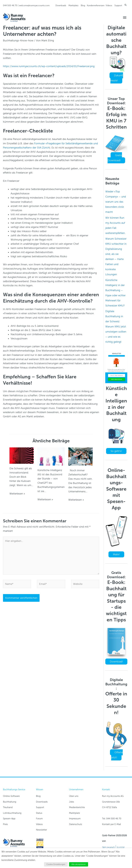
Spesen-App (9, 819)
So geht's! (116, 451)
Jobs (72, 802)
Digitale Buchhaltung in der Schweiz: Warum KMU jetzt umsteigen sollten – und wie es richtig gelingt (116, 326)
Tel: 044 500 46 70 (112, 819)
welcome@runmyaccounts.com (34, 5)
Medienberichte (77, 807)
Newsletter (41, 830)
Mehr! (116, 554)
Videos (109, 5)
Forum (39, 819)
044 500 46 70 (10, 5)
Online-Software (11, 796)
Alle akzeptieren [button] (79, 864)
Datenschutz (76, 824)
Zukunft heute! (117, 78)
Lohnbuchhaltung (12, 813)
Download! (116, 662)
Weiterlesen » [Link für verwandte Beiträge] (17, 494)
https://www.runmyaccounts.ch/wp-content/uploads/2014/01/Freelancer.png (49, 66)
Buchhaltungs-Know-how (18, 40)
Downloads (61, 5)
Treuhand (8, 807)
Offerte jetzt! (117, 755)
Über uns (74, 796)
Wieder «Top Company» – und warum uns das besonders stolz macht (116, 202)
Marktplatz (73, 5)
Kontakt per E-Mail (111, 824)
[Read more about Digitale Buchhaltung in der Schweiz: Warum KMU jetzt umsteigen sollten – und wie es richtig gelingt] (81, 456)
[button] (126, 5)
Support (118, 5)
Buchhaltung (10, 802)
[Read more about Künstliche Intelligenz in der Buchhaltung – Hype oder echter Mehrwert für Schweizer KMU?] (51, 456)
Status (39, 813)
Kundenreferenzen (96, 5)
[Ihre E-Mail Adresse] (117, 376)
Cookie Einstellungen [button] (56, 864)
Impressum (75, 819)
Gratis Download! (115, 158)
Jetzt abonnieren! (117, 379)
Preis (5, 824)
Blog (83, 5)
